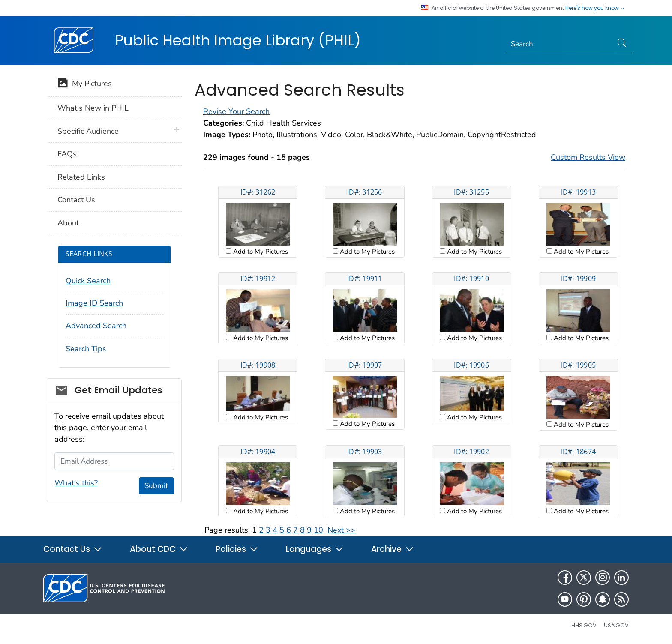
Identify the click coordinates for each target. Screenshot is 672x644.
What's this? (76, 483)
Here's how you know (595, 8)
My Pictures (85, 84)
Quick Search (88, 281)
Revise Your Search (236, 111)
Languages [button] (315, 549)
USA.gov (616, 625)
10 (318, 530)
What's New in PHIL (93, 108)
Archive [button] (393, 549)
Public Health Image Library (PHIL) (238, 40)
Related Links (81, 177)
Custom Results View (588, 157)
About (68, 223)
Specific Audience (88, 131)
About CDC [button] (159, 549)
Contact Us (76, 200)
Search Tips (86, 349)
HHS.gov (584, 625)
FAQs (67, 154)
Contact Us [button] (73, 549)
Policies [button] (237, 549)
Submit (156, 486)
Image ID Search (94, 303)
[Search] (559, 44)
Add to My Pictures (260, 252)
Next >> (341, 530)
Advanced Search (96, 326)
